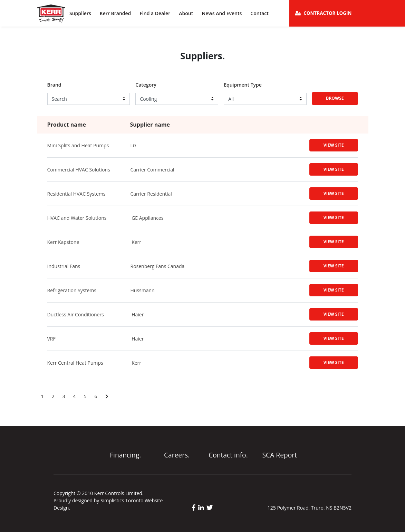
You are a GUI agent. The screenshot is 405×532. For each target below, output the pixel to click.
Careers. (177, 455)
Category (146, 85)
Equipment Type (243, 85)
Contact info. (228, 455)
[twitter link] (210, 508)
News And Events (222, 13)
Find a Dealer (155, 13)
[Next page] (107, 396)
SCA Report (280, 455)
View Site (334, 145)
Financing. (125, 455)
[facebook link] (195, 508)
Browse (335, 98)
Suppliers (80, 13)
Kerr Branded (115, 13)
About (186, 13)
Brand (54, 85)
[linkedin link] (202, 508)
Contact (259, 13)
